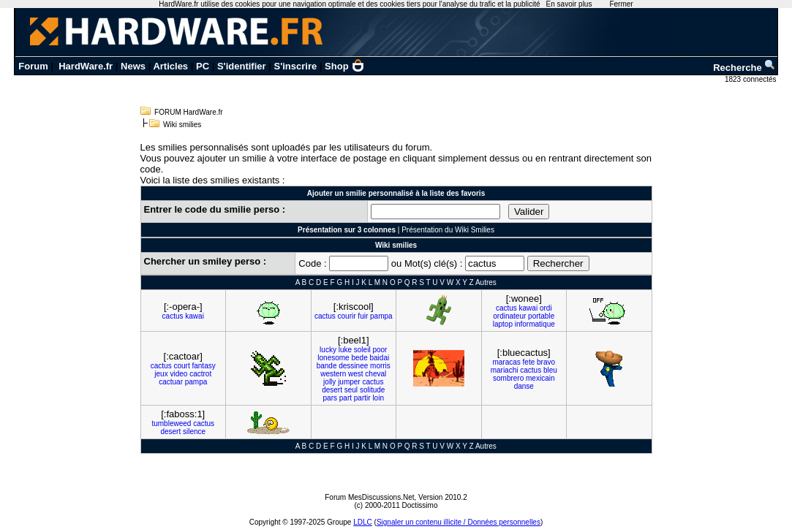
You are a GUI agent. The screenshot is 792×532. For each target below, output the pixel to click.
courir (347, 316)
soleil (362, 350)
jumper (349, 382)
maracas (506, 362)
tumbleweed (171, 423)
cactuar (171, 382)
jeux (161, 374)
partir (362, 398)
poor (380, 350)
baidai (379, 358)
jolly (329, 382)
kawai (195, 316)
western (333, 374)
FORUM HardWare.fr (189, 112)
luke (345, 350)
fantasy (203, 366)
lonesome (333, 358)
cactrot (200, 374)
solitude (372, 390)
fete (529, 362)
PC (203, 66)
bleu (550, 370)
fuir (363, 316)
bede (359, 358)
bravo (546, 362)
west (356, 374)
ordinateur (509, 316)
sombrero (508, 378)
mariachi (505, 370)
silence (194, 432)
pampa (381, 316)
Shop (344, 66)
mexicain (540, 378)
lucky (328, 350)
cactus (173, 316)
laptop (503, 324)
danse (524, 386)
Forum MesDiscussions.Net (369, 497)
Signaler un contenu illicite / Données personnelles (459, 522)
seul (351, 390)
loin (378, 398)
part (346, 398)
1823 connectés (751, 79)
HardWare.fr (86, 66)
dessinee (353, 366)
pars (330, 398)
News (133, 66)
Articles (170, 66)
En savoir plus (569, 4)
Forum (33, 66)
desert (332, 390)
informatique (535, 324)
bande (327, 366)
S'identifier (242, 66)
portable (541, 316)
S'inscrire (295, 66)
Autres (486, 282)
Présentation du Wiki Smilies (448, 230)
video (178, 374)
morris (380, 366)
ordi (546, 308)
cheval (376, 374)
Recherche (744, 68)
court (181, 366)
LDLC (363, 522)
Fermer (621, 4)
